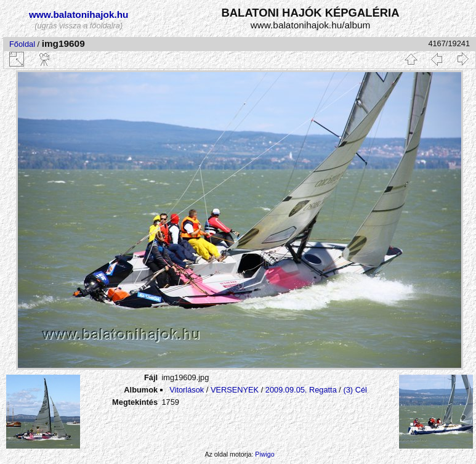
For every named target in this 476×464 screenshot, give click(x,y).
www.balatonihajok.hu (79, 14)
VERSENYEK (235, 390)
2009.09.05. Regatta (301, 390)
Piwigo (264, 454)
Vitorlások (187, 390)
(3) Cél (355, 390)
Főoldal (22, 44)
